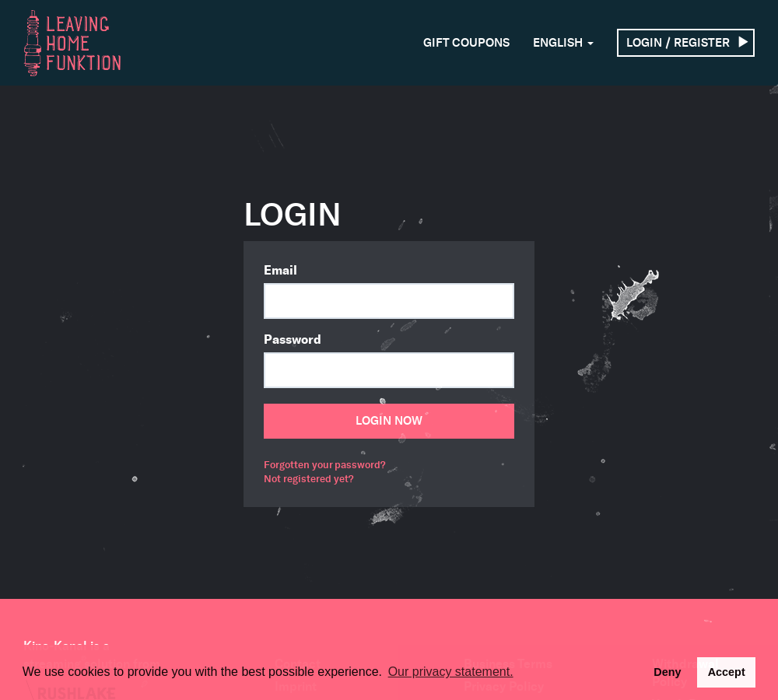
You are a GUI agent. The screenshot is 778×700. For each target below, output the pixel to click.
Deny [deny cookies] (667, 672)
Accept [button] (727, 672)
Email (280, 270)
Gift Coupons (466, 43)
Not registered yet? (308, 479)
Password (293, 339)
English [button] (563, 43)
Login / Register (688, 43)
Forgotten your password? (324, 465)
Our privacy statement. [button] (451, 672)
